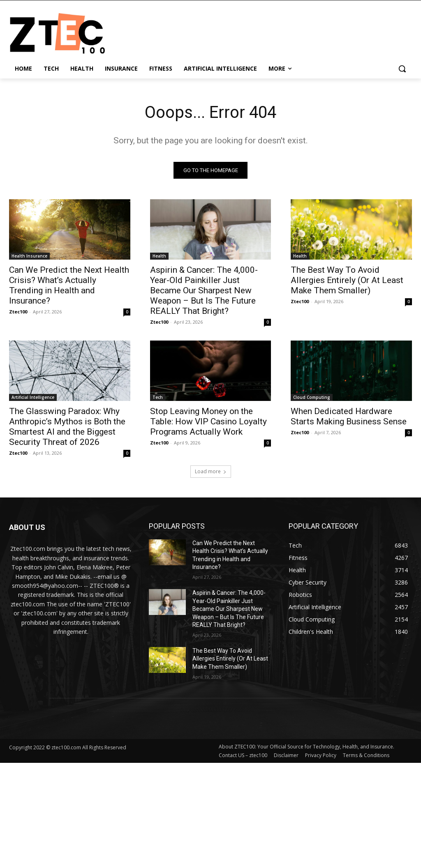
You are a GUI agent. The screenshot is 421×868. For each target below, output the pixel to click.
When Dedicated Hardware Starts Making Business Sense (349, 417)
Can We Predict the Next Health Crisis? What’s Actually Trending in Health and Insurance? (69, 285)
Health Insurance (29, 256)
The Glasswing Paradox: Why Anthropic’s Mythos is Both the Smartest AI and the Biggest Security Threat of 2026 (67, 427)
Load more (211, 471)
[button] (402, 69)
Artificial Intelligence (33, 398)
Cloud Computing (312, 398)
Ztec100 (18, 312)
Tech (158, 398)
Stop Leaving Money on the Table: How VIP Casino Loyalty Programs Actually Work (208, 422)
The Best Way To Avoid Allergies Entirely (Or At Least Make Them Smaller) (347, 280)
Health (159, 256)
